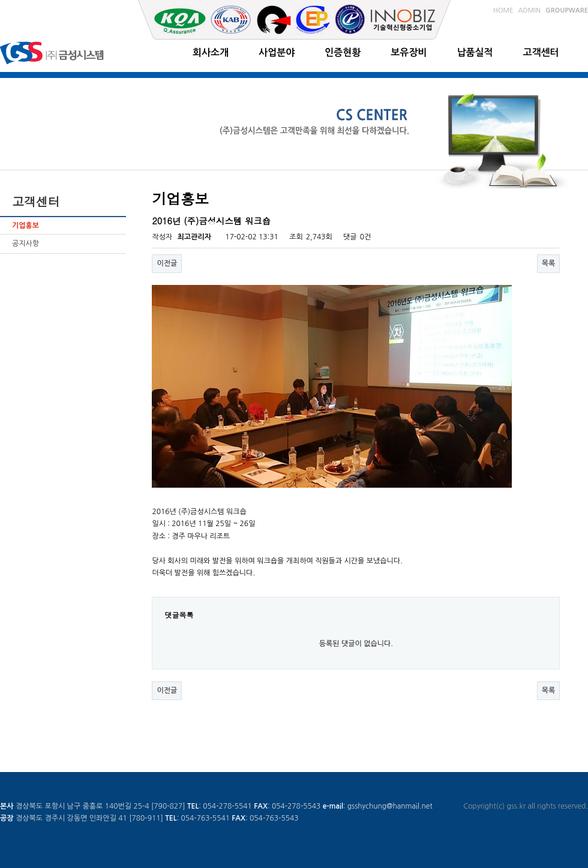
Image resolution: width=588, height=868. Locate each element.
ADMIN (529, 10)
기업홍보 (25, 226)
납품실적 (475, 52)
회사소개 (211, 52)
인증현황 (343, 52)
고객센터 (541, 52)
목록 (549, 263)
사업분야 (277, 52)
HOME (503, 10)
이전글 (167, 263)
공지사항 (25, 244)
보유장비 (409, 52)
